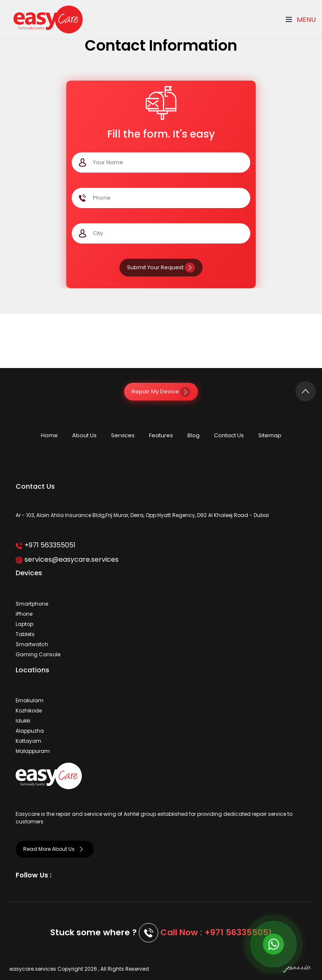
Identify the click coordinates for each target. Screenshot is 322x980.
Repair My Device (161, 391)
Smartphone (32, 604)
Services (123, 435)
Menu (301, 20)
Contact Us (229, 435)
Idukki (23, 721)
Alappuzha (30, 731)
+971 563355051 (45, 545)
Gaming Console (38, 654)
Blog (193, 435)
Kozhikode (29, 711)
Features (161, 435)
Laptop (24, 624)
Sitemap (270, 435)
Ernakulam (30, 700)
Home (49, 435)
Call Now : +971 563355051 (216, 932)
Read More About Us (55, 849)
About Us (84, 435)
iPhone (24, 614)
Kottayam (28, 741)
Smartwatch (32, 644)
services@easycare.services (67, 559)
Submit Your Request (161, 267)
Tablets (25, 634)
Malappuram (33, 751)
